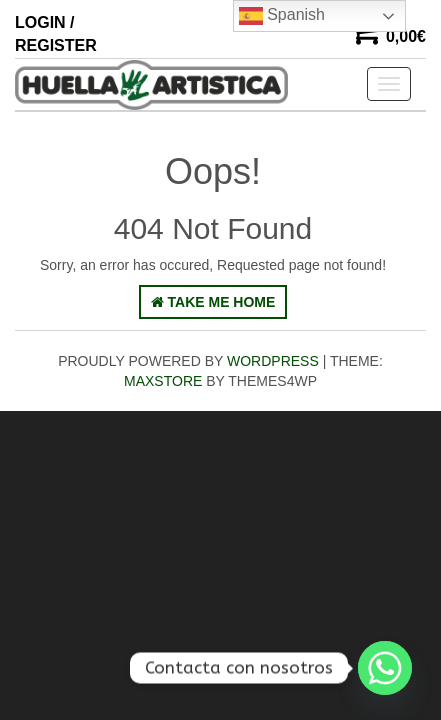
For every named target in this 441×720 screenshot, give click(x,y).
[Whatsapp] (385, 668)
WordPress (273, 361)
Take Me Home (213, 302)
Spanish (282, 16)
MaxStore (163, 381)
